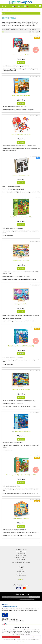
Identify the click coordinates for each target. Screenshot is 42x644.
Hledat (21, 13)
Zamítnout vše (11, 637)
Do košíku (21, 63)
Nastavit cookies (21, 642)
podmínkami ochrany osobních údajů (27, 599)
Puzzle (7, 10)
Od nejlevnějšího (23, 29)
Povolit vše (31, 637)
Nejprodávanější (6, 29)
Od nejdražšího (32, 29)
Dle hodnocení (15, 29)
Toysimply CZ (21, 579)
